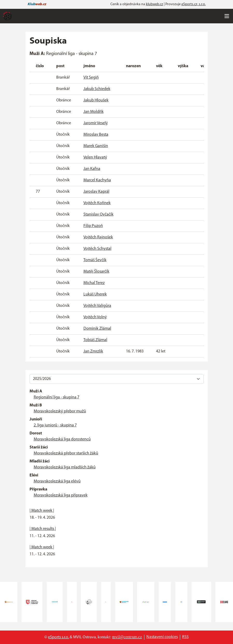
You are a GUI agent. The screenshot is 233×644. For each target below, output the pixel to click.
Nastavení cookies (162, 637)
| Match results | (43, 529)
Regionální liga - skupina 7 (57, 397)
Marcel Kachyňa (97, 180)
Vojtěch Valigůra (97, 306)
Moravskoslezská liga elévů (57, 481)
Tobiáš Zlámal (95, 340)
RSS (185, 637)
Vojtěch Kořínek (97, 203)
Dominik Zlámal (97, 329)
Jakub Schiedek (97, 89)
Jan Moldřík (94, 112)
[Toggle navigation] (227, 16)
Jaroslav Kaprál (96, 192)
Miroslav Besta (96, 135)
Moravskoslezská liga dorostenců (62, 439)
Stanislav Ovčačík (98, 214)
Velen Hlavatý (95, 157)
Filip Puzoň (93, 226)
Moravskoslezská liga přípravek (61, 495)
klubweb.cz (154, 4)
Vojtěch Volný (95, 317)
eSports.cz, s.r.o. (194, 4)
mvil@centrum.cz (127, 637)
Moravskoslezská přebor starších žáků (66, 453)
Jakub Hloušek (96, 100)
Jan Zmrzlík (93, 351)
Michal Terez (94, 283)
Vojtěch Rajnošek (98, 237)
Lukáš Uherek (95, 294)
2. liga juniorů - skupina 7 (55, 425)
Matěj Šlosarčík (96, 272)
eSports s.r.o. (58, 637)
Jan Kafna (92, 169)
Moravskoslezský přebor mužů (60, 411)
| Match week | (42, 511)
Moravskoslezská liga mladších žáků (65, 467)
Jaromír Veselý (96, 123)
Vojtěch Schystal (97, 249)
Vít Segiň (91, 78)
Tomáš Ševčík (95, 260)
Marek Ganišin (96, 146)
